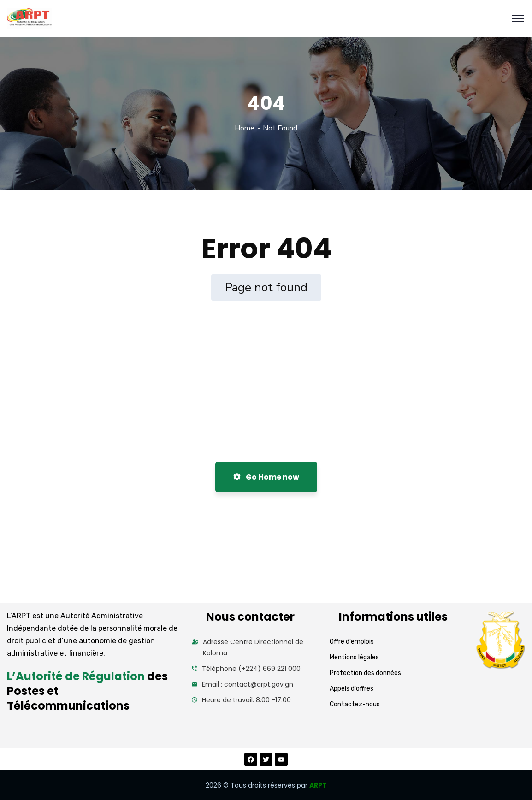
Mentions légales (354, 657)
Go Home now (266, 477)
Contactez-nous (355, 704)
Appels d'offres (352, 689)
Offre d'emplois (352, 642)
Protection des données (365, 673)
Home (245, 128)
